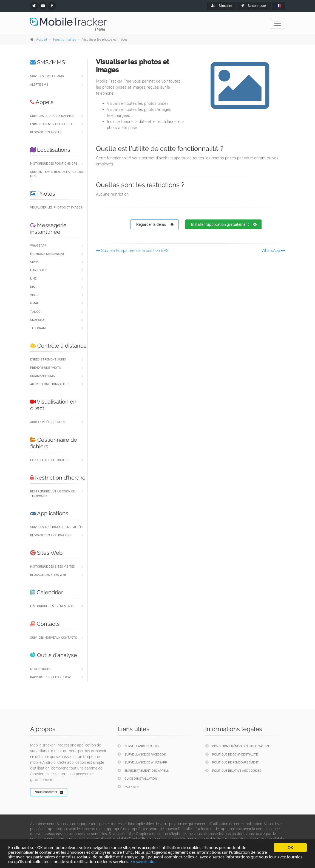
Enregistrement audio (48, 360)
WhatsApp (38, 246)
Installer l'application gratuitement (224, 224)
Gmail (35, 303)
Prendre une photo (46, 368)
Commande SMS (42, 376)
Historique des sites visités (52, 567)
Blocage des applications (51, 535)
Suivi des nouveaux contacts (54, 638)
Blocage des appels (46, 132)
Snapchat (38, 320)
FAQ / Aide (128, 787)
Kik (32, 287)
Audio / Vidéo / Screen (47, 422)
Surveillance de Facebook (142, 754)
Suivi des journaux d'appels (52, 116)
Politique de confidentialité (232, 754)
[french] (279, 6)
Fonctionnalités (65, 40)
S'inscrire (222, 6)
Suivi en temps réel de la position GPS (57, 174)
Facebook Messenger (47, 254)
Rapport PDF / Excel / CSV (50, 677)
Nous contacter (49, 792)
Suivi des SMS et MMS (47, 76)
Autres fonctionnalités (50, 384)
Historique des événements (52, 606)
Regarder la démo (155, 224)
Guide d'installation (137, 778)
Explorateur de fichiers (49, 460)
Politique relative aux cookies (233, 770)
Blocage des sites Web (48, 575)
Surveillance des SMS (138, 746)
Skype (35, 262)
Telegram (38, 328)
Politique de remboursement (232, 762)
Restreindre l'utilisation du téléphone (53, 494)
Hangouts (38, 270)
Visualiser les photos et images (56, 208)
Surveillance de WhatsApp (142, 762)
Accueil (42, 40)
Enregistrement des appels (52, 124)
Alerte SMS (39, 85)
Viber (34, 295)
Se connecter (254, 6)
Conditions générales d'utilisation (237, 746)
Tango (35, 312)
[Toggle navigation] (277, 23)
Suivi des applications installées (57, 527)
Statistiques (40, 669)
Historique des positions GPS (54, 164)
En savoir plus (143, 862)
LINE (33, 279)
